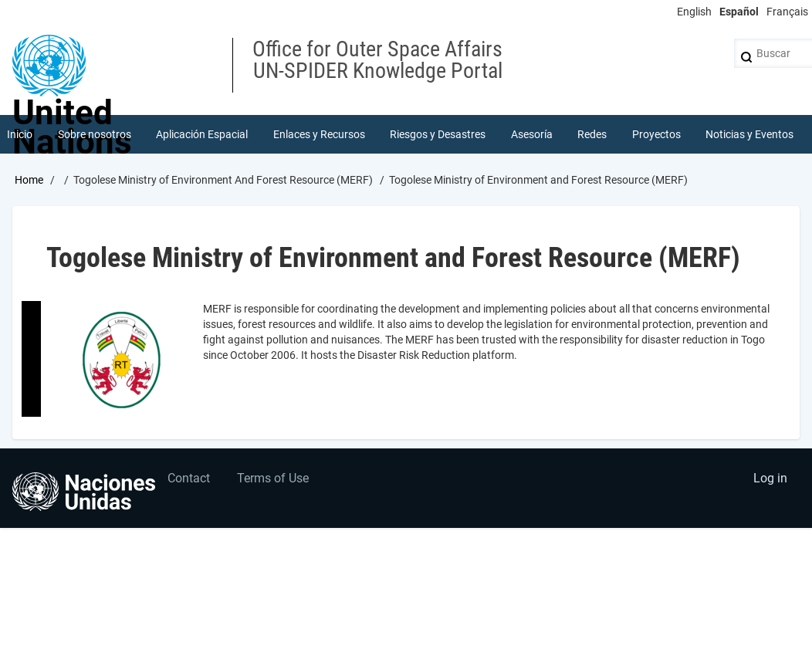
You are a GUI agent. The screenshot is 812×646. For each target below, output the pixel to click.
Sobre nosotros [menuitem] (95, 134)
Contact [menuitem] (189, 478)
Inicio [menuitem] (20, 134)
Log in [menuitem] (770, 478)
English (694, 12)
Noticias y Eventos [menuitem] (749, 134)
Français (787, 12)
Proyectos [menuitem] (656, 134)
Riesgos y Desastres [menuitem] (438, 134)
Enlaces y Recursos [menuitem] (319, 134)
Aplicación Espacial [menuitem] (202, 134)
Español (739, 12)
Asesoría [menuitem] (532, 134)
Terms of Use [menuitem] (273, 478)
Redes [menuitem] (592, 134)
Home (29, 180)
